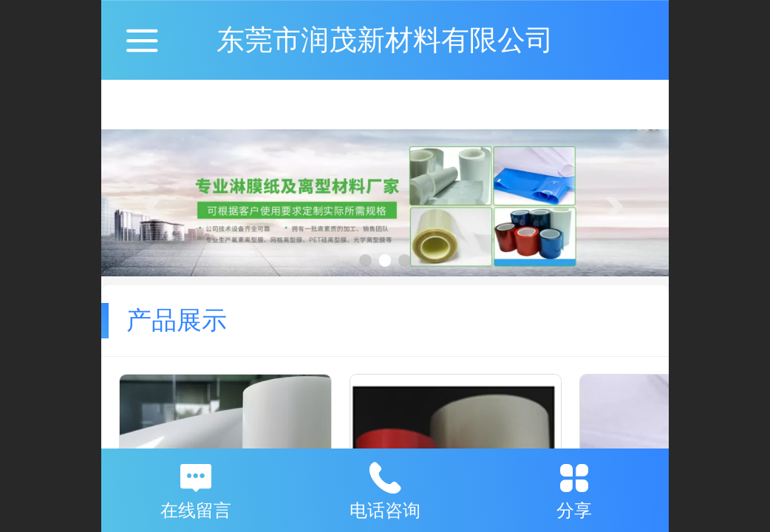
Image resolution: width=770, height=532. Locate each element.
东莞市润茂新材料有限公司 (385, 40)
